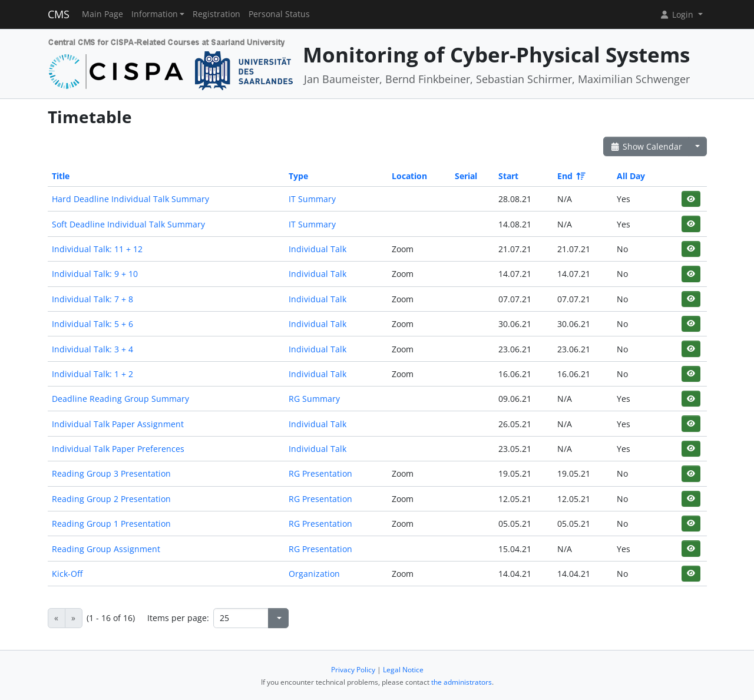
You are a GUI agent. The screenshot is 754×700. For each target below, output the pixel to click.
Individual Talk (318, 249)
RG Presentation (320, 473)
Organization (314, 574)
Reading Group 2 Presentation (111, 499)
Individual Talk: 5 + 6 (92, 324)
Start (508, 176)
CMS (59, 14)
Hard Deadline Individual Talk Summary (130, 199)
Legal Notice (403, 670)
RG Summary (314, 399)
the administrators (462, 682)
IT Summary (312, 199)
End (571, 176)
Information (155, 14)
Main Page (102, 14)
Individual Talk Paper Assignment (118, 424)
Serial (466, 176)
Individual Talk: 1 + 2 (92, 374)
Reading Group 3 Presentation (111, 473)
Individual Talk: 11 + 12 (97, 249)
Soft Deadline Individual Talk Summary (128, 224)
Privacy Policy (353, 670)
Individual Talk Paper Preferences (118, 449)
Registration (216, 14)
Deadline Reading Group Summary (120, 399)
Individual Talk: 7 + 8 (92, 299)
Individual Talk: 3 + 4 (92, 349)
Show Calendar (646, 146)
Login (677, 14)
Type (298, 176)
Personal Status (279, 14)
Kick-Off (67, 574)
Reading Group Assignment (106, 549)
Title (61, 176)
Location (409, 176)
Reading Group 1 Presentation (111, 524)
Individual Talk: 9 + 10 (95, 274)
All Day (631, 176)
